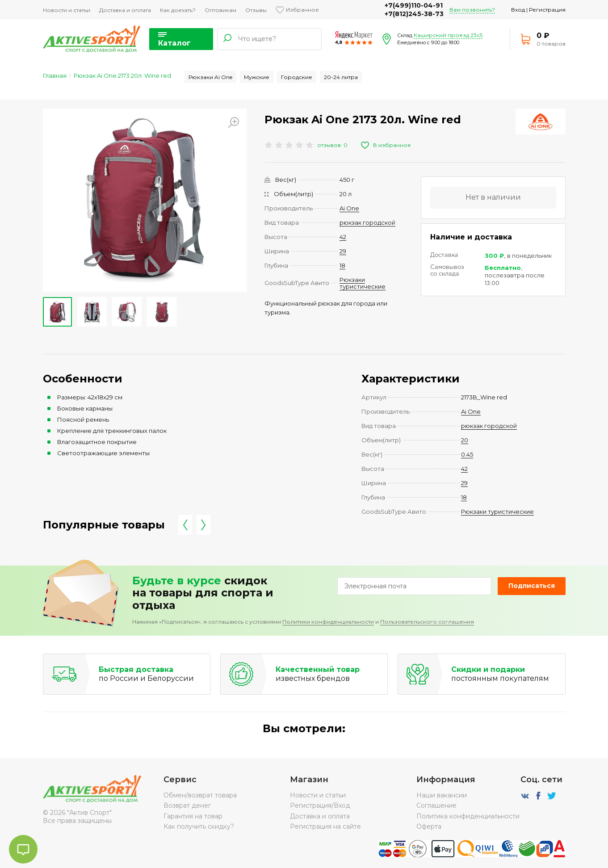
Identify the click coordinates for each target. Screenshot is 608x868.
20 (465, 440)
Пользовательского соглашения (427, 622)
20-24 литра (341, 77)
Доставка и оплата (125, 10)
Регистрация (547, 10)
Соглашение (436, 805)
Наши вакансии (442, 795)
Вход (518, 10)
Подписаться (532, 586)
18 (342, 265)
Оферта (429, 826)
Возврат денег (187, 805)
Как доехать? (178, 10)
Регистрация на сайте (325, 826)
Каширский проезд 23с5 (448, 35)
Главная (55, 75)
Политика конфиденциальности (468, 816)
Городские (297, 77)
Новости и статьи (67, 10)
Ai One (349, 208)
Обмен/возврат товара (200, 795)
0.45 (467, 454)
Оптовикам (220, 10)
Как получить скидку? (199, 826)
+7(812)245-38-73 (414, 14)
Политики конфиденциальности (328, 622)
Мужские (257, 77)
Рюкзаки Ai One (210, 77)
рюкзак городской (367, 222)
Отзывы (256, 10)
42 (343, 237)
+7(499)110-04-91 (414, 5)
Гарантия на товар (193, 816)
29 (343, 251)
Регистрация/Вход (320, 805)
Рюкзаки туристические (363, 283)
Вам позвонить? (472, 10)
